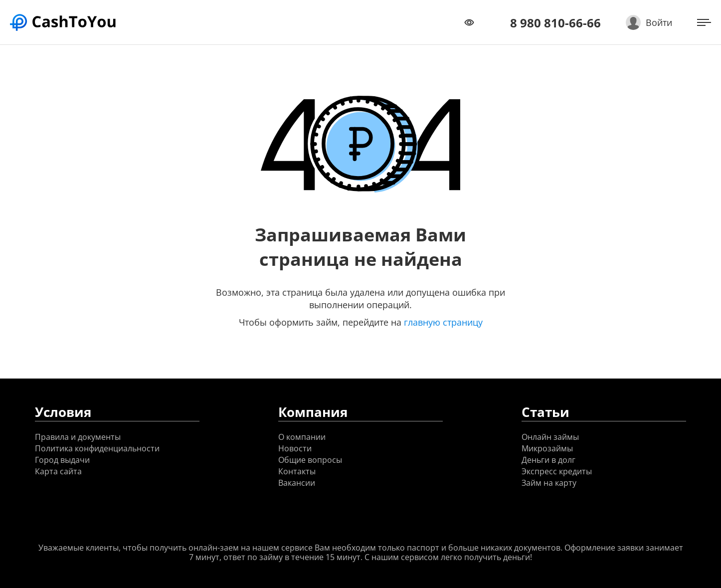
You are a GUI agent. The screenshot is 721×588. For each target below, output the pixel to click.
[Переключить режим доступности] (469, 22)
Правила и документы (78, 437)
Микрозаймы (547, 449)
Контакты (297, 472)
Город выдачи (62, 460)
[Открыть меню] (704, 22)
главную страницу (443, 322)
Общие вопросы (310, 460)
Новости (295, 449)
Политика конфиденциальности (97, 449)
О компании (302, 437)
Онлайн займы (550, 437)
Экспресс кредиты (557, 472)
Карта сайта (58, 472)
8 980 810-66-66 (555, 23)
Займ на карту (549, 483)
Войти (659, 22)
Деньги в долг (548, 460)
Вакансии (297, 483)
